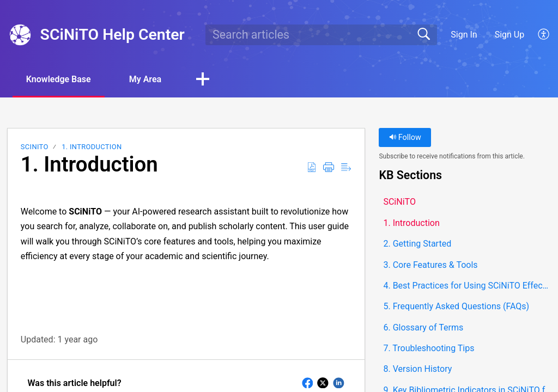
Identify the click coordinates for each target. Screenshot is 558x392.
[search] (321, 35)
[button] (544, 35)
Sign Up (510, 35)
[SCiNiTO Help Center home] (20, 35)
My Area (145, 79)
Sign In (464, 35)
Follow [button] (405, 137)
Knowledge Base (59, 79)
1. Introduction (92, 147)
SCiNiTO (35, 147)
